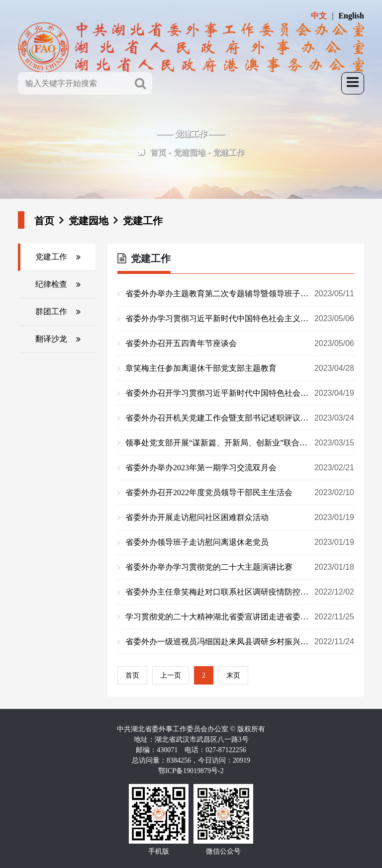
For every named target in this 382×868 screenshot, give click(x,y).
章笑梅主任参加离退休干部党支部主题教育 (240, 368)
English (351, 16)
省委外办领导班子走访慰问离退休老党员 (240, 542)
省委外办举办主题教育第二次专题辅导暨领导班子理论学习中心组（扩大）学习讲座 (240, 294)
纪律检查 (51, 284)
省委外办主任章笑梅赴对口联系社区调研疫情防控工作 (240, 592)
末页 (233, 675)
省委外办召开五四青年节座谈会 (240, 344)
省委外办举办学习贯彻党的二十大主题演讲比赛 (240, 567)
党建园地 (190, 152)
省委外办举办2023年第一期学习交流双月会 (240, 468)
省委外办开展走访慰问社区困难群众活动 (240, 518)
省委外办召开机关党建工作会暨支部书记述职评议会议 (240, 418)
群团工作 (51, 311)
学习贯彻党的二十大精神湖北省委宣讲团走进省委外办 (240, 617)
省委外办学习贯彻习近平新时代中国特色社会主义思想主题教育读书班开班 (240, 319)
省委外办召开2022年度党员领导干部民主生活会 (240, 493)
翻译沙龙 (51, 339)
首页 (158, 152)
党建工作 (229, 152)
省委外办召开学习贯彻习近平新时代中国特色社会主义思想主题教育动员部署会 (240, 393)
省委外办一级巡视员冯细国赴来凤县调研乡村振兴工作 (240, 642)
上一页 (171, 675)
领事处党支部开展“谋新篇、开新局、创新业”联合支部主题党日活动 (240, 443)
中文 (319, 16)
